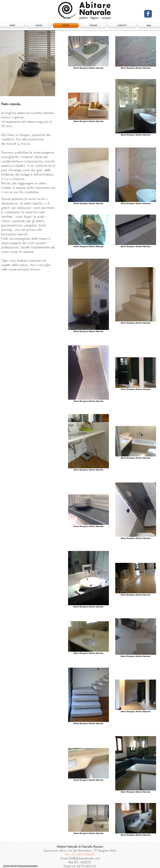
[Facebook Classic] (148, 14)
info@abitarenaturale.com (84, 858)
